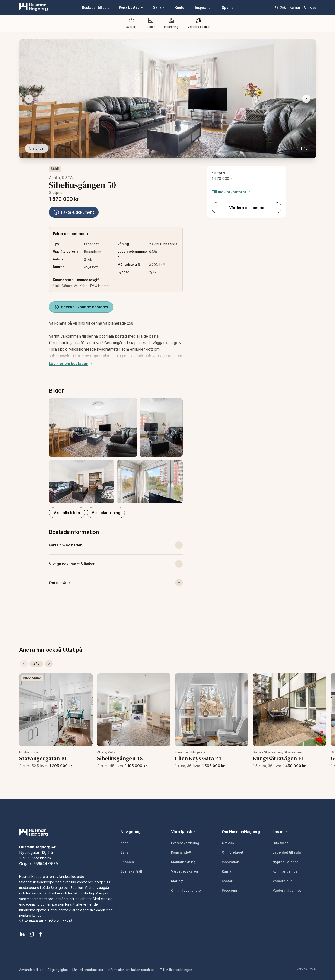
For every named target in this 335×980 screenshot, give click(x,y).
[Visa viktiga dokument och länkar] (116, 564)
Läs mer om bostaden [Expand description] (71, 364)
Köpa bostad (131, 7)
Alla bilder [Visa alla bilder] (37, 148)
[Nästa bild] (306, 99)
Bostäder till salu (96, 8)
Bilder (151, 23)
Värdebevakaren (185, 871)
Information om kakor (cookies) (132, 970)
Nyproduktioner (285, 862)
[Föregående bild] (29, 99)
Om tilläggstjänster (187, 890)
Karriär (295, 7)
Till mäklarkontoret (231, 192)
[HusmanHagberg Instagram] (31, 934)
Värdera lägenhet (287, 890)
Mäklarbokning (183, 862)
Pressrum (229, 890)
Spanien (229, 8)
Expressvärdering (185, 843)
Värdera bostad (199, 23)
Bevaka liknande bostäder (81, 307)
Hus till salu (282, 843)
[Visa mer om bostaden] (116, 545)
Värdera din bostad (247, 208)
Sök (280, 7)
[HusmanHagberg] (33, 7)
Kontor (180, 8)
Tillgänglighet (58, 970)
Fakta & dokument (74, 212)
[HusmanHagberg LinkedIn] (22, 934)
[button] (116, 451)
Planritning (171, 23)
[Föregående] (24, 664)
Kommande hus (285, 871)
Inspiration (204, 8)
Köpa (125, 843)
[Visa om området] (116, 583)
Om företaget (233, 852)
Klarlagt (177, 881)
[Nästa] (49, 664)
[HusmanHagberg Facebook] (41, 934)
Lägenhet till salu (287, 852)
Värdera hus (282, 881)
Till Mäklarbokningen (176, 970)
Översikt (132, 23)
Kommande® (181, 852)
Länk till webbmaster (88, 970)
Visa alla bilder (67, 513)
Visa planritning (106, 513)
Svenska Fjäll (131, 871)
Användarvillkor (31, 970)
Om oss (310, 7)
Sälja (159, 7)
